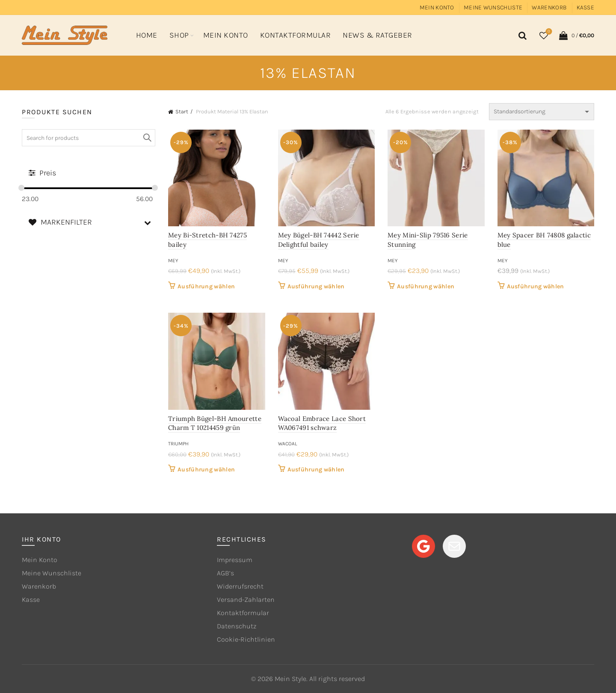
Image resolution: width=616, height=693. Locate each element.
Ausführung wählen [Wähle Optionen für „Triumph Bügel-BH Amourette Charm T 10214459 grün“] (206, 469)
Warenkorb (549, 7)
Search (147, 138)
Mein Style (290, 679)
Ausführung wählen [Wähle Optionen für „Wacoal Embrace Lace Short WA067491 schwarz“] (316, 469)
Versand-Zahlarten (246, 600)
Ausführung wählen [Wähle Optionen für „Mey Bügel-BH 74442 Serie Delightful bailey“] (316, 286)
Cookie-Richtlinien (246, 639)
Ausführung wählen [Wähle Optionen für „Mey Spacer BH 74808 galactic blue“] (536, 286)
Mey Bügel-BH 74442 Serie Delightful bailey (319, 240)
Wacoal (287, 444)
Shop (179, 35)
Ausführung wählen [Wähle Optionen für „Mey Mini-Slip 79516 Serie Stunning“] (426, 286)
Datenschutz (237, 626)
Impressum (235, 560)
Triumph (178, 444)
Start (182, 111)
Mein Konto (437, 7)
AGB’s (225, 573)
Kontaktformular (296, 35)
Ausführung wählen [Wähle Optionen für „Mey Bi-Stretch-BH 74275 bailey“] (206, 286)
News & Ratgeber (378, 35)
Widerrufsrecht (240, 586)
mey (173, 261)
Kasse (586, 7)
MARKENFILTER (92, 222)
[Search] (521, 36)
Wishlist (548, 32)
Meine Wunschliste (493, 7)
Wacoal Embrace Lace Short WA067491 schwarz (322, 423)
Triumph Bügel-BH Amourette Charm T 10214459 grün (215, 423)
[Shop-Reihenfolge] (542, 112)
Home (147, 35)
